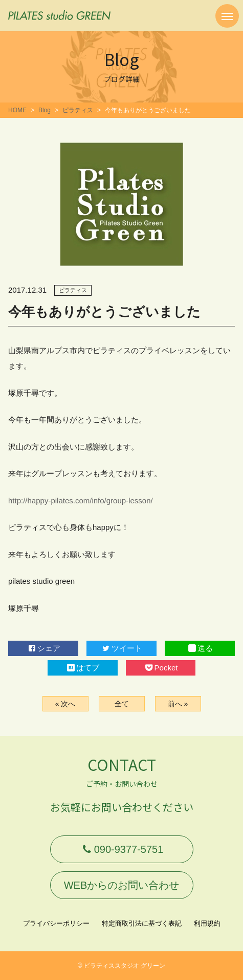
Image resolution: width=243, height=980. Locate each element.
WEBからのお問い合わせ (122, 885)
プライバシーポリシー (56, 923)
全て (122, 704)
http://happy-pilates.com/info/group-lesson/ (81, 501)
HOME (17, 110)
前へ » (178, 704)
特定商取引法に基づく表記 (142, 923)
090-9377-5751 (122, 849)
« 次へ (65, 704)
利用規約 (207, 923)
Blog (45, 110)
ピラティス (78, 110)
